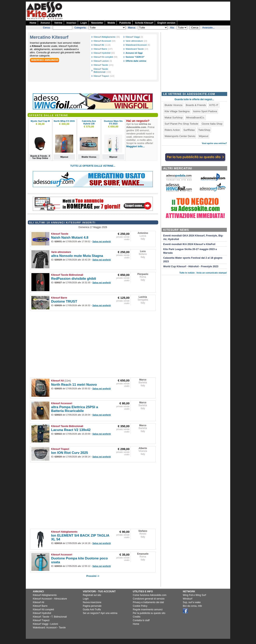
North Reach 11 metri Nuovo (74, 385)
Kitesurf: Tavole (41, 617)
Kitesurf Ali (99, 45)
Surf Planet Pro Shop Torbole (181, 124)
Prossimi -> (93, 576)
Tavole (62, 628)
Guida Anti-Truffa (92, 610)
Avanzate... (208, 28)
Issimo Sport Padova (205, 111)
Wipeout (204, 136)
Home (33, 23)
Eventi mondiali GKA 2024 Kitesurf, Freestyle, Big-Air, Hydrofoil (193, 237)
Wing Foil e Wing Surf (194, 595)
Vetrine (58, 23)
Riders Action (172, 130)
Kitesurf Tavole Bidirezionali (67, 275)
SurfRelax (189, 130)
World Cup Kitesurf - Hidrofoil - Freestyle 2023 (191, 266)
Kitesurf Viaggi (133, 37)
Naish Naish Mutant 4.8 (70, 238)
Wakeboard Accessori (136, 45)
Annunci (45, 23)
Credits (137, 617)
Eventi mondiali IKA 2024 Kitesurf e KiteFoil (189, 244)
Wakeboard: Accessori (45, 628)
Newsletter (97, 23)
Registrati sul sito (92, 595)
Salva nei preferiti (102, 241)
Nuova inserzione (92, 602)
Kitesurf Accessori (102, 41)
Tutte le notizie (187, 273)
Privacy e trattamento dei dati (148, 602)
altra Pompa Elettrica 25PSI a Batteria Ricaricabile (75, 409)
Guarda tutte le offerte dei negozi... (194, 99)
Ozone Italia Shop (212, 124)
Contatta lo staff (141, 620)
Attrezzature (60, 599)
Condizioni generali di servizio (149, 599)
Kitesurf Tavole (101, 65)
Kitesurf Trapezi (101, 76)
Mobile (111, 23)
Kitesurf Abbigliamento (104, 37)
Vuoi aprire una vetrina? (214, 143)
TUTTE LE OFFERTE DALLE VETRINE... (93, 166)
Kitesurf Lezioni (101, 61)
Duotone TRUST (64, 301)
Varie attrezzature (134, 41)
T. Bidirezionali (59, 617)
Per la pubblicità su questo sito (149, 613)
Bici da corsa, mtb (192, 606)
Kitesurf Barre (100, 49)
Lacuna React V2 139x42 (71, 430)
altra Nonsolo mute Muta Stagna (77, 256)
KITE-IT (214, 105)
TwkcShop (204, 130)
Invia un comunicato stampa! (212, 273)
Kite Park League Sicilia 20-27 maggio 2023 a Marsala (190, 251)
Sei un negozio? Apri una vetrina (100, 613)
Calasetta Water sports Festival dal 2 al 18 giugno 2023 (193, 260)
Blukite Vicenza (173, 105)
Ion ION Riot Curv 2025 (70, 453)
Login (84, 23)
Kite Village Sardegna (177, 111)
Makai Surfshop (174, 118)
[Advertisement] (157, 11)
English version (166, 23)
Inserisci (71, 23)
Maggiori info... (135, 146)
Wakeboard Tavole (135, 49)
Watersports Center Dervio (180, 136)
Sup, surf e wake (192, 602)
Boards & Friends (196, 105)
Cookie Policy (140, 606)
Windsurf (187, 599)
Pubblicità (125, 23)
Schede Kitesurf (144, 23)
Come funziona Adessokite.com (150, 595)
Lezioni (54, 624)
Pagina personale (92, 606)
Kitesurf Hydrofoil (102, 53)
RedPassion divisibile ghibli (74, 279)
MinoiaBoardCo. (195, 118)
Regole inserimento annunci (148, 610)
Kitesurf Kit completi (103, 57)
